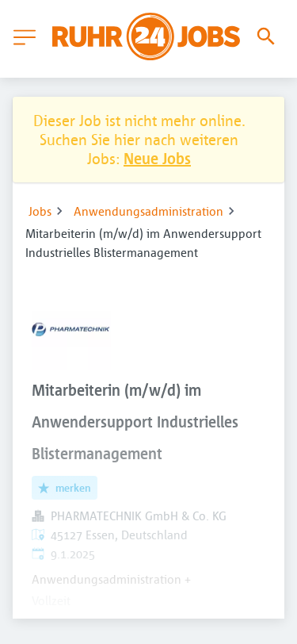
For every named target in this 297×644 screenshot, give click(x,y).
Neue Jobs (157, 158)
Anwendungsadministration (148, 211)
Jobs (40, 211)
